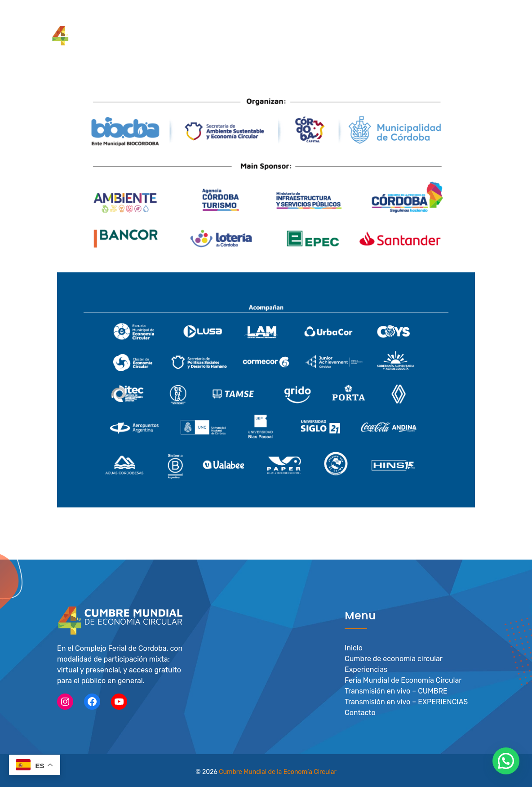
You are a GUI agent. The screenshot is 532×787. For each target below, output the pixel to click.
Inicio (354, 647)
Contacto (360, 712)
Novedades (465, 18)
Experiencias (366, 669)
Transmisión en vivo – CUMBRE (396, 691)
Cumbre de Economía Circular (229, 18)
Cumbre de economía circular (394, 658)
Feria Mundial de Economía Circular (403, 680)
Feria (384, 18)
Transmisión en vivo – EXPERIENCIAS (406, 701)
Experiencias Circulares (329, 18)
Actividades (420, 18)
